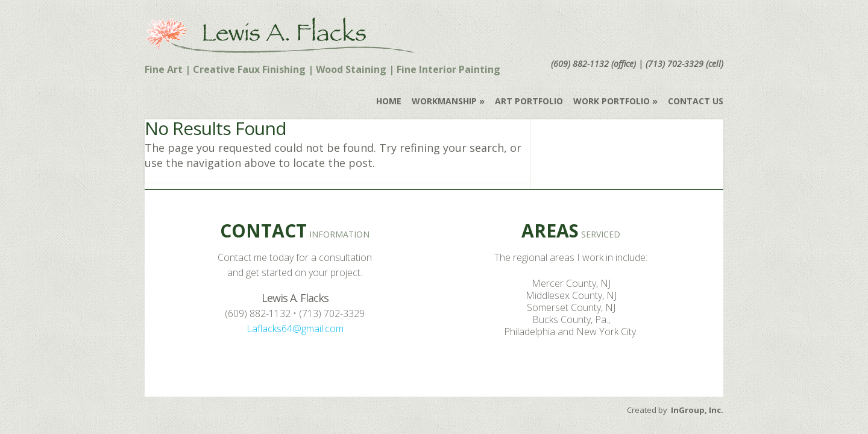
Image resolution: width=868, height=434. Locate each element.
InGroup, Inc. (697, 410)
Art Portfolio (529, 101)
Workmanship (444, 101)
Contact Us (696, 101)
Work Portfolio (612, 101)
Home (389, 101)
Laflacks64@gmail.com (295, 329)
